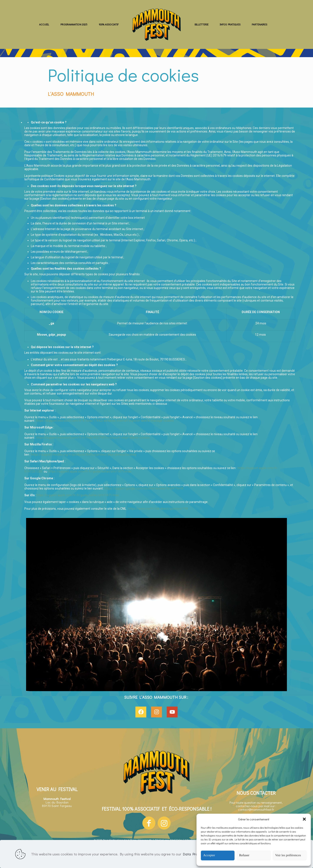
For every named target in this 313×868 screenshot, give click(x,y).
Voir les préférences (288, 855)
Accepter (209, 855)
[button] (304, 819)
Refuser (244, 855)
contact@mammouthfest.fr (256, 809)
